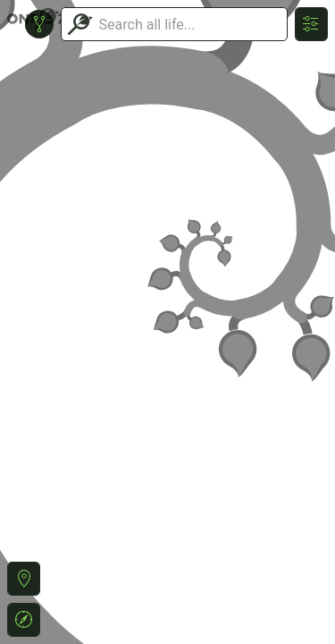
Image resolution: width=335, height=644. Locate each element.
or (167, 322)
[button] (24, 579)
